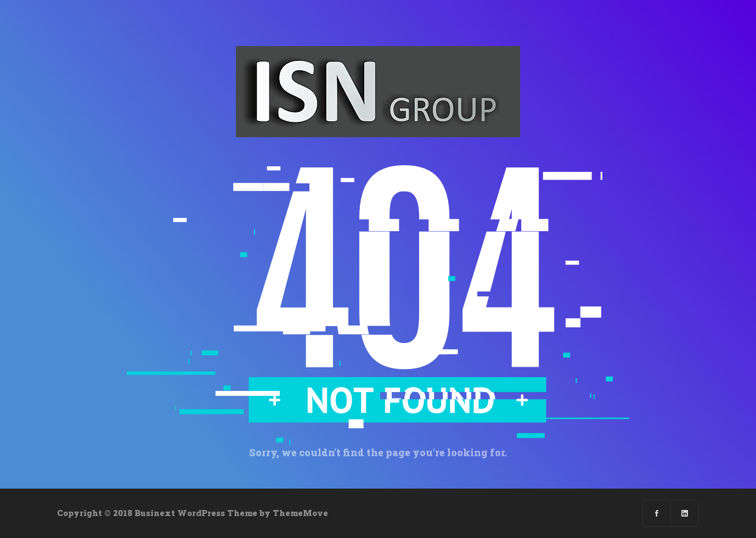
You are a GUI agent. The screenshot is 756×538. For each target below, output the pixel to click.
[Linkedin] (685, 513)
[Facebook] (657, 513)
